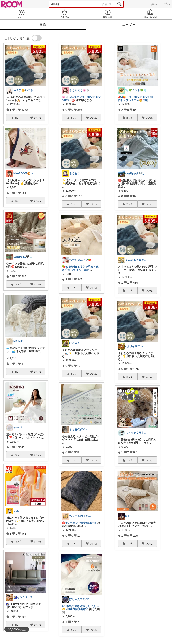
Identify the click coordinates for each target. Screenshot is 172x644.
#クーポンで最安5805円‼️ (81, 523)
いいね (37, 118)
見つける (64, 14)
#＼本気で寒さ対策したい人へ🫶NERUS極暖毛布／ (80, 608)
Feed (21, 14)
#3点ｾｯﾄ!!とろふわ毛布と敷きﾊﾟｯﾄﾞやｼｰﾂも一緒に (80, 268)
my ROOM (150, 14)
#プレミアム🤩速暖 (136, 100)
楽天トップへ (161, 4)
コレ (18, 118)
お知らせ (107, 14)
